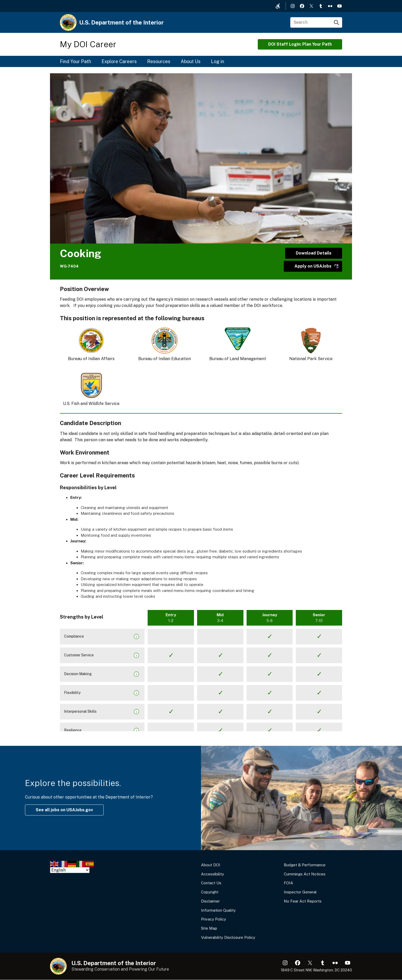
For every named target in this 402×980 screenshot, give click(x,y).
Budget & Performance (305, 865)
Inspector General (300, 892)
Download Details (314, 253)
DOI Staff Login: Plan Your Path (300, 44)
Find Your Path (76, 61)
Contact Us (211, 883)
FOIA (288, 883)
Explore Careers (119, 61)
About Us (191, 61)
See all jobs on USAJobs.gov (64, 810)
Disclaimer (210, 901)
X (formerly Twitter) (311, 6)
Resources (159, 61)
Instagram (293, 6)
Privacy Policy (213, 919)
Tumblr (321, 6)
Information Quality (218, 910)
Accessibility (212, 874)
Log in (218, 61)
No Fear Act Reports (303, 901)
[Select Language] (70, 870)
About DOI (211, 865)
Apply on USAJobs (313, 266)
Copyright (210, 892)
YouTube (340, 6)
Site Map (209, 928)
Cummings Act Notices (305, 874)
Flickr (330, 6)
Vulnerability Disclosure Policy (228, 937)
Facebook (302, 6)
